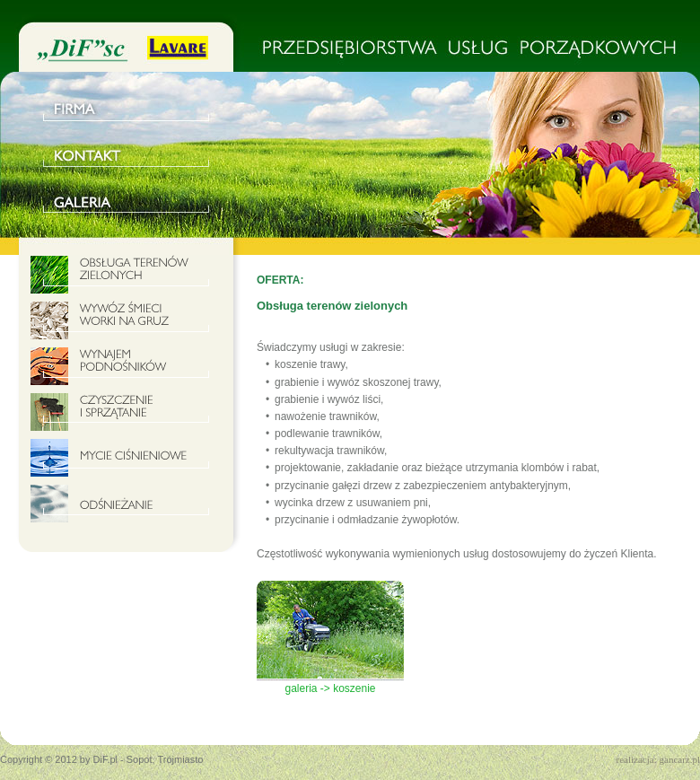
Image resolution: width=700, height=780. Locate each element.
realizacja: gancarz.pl (658, 759)
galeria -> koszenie (330, 683)
